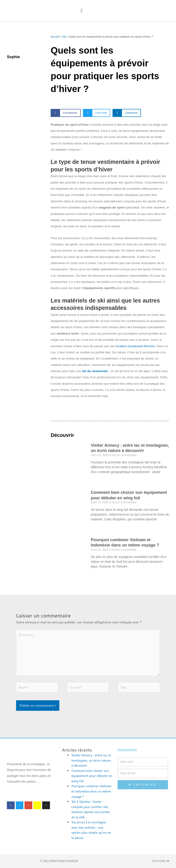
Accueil (55, 37)
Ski (64, 37)
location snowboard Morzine (135, 346)
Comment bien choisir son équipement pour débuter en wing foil (92, 776)
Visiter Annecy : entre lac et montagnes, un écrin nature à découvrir (91, 760)
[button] (81, 11)
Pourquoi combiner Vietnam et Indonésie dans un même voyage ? (91, 791)
